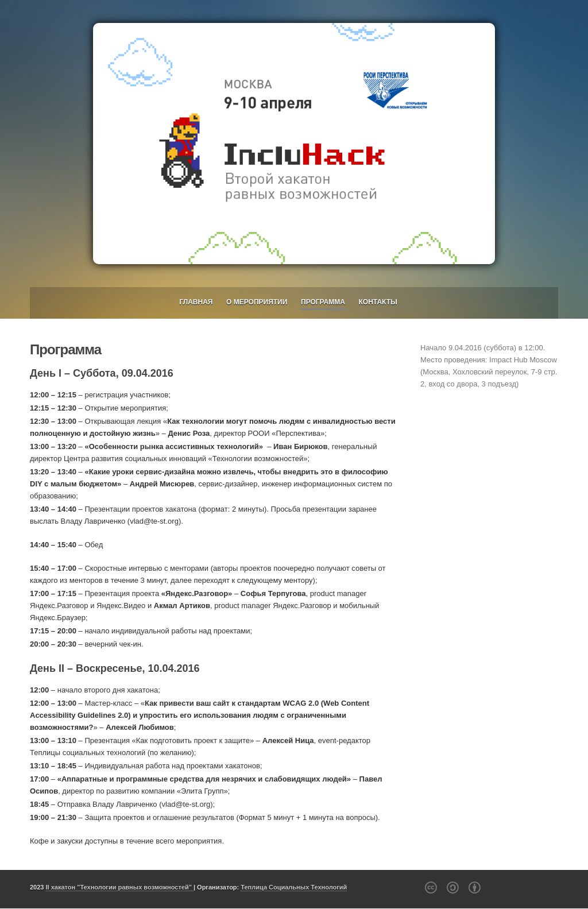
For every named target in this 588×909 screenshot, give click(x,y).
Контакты (378, 302)
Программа (323, 302)
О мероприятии (257, 302)
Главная (196, 302)
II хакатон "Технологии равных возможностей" (120, 887)
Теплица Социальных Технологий (294, 887)
